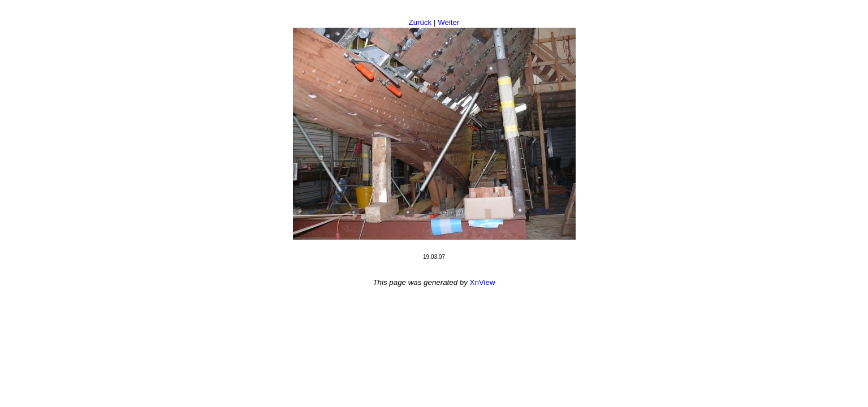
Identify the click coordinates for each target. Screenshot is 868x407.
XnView (483, 282)
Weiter (448, 22)
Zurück (420, 22)
